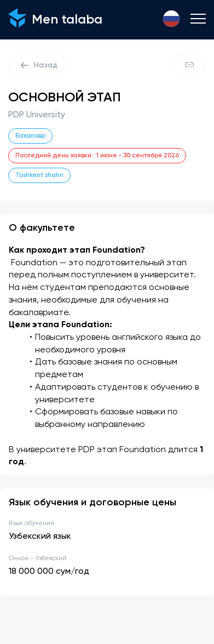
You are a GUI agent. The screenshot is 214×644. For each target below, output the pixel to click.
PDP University (37, 115)
